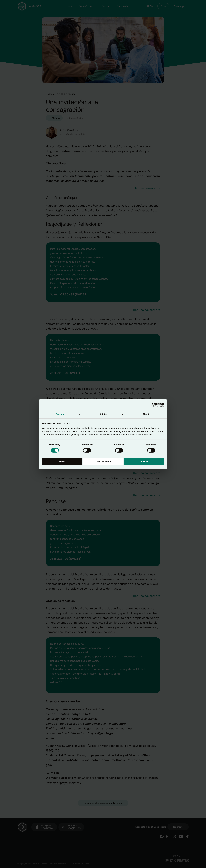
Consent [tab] (60, 414)
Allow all (144, 462)
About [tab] (146, 414)
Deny (62, 462)
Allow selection (103, 462)
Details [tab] (103, 414)
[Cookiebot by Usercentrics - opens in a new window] (152, 405)
